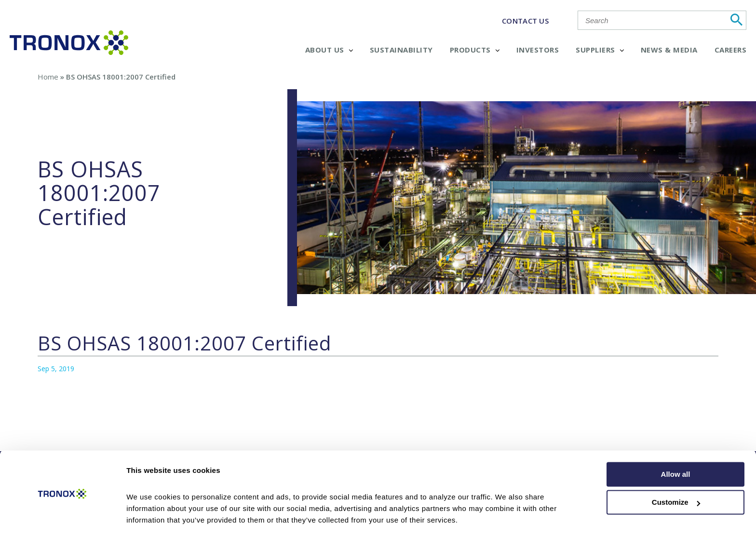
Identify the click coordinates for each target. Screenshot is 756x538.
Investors (538, 50)
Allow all (676, 447)
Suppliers (600, 50)
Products (475, 50)
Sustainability (401, 50)
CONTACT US (525, 21)
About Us (329, 50)
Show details (149, 519)
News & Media (669, 50)
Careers (731, 50)
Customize (676, 475)
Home (48, 77)
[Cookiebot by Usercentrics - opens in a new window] (62, 519)
